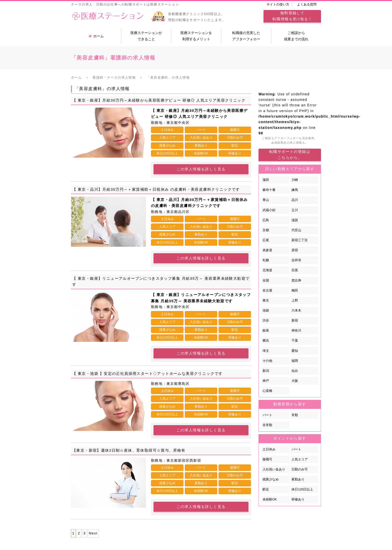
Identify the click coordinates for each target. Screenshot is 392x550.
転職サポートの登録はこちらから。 (290, 155)
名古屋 (267, 291)
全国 (266, 281)
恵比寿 (296, 281)
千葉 (295, 341)
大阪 (295, 381)
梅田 (295, 291)
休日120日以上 (302, 489)
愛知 (295, 351)
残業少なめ (271, 479)
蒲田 (266, 180)
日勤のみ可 (300, 469)
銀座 (266, 331)
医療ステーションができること (146, 36)
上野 (295, 301)
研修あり (298, 499)
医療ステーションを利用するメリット (196, 36)
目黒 (295, 270)
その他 (267, 361)
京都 (266, 230)
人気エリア (300, 459)
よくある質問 (307, 5)
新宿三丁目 (300, 240)
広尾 (266, 240)
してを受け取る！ (292, 16)
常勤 (295, 415)
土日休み (269, 449)
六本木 (296, 311)
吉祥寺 (296, 260)
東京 (266, 301)
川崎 (295, 180)
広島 (266, 220)
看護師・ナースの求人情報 (114, 78)
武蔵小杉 (269, 210)
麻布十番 (269, 190)
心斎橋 (267, 391)
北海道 (267, 270)
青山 (266, 200)
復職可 (267, 459)
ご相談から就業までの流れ (296, 36)
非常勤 (267, 425)
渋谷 (266, 321)
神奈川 (296, 331)
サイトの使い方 (278, 5)
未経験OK (270, 499)
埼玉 (266, 351)
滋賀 (295, 220)
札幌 (266, 260)
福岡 (295, 361)
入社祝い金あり (274, 469)
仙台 (295, 371)
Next (93, 533)
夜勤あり (298, 479)
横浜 (266, 341)
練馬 (295, 190)
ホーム (96, 36)
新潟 (266, 371)
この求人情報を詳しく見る (201, 169)
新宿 (295, 321)
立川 (295, 210)
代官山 (296, 230)
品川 (295, 200)
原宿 (295, 250)
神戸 (266, 381)
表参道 (267, 250)
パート (267, 415)
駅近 (266, 489)
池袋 (266, 311)
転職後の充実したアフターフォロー (246, 36)
